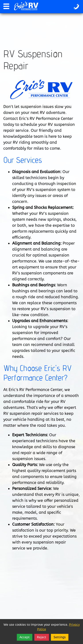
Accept (25, 637)
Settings (60, 637)
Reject (42, 637)
